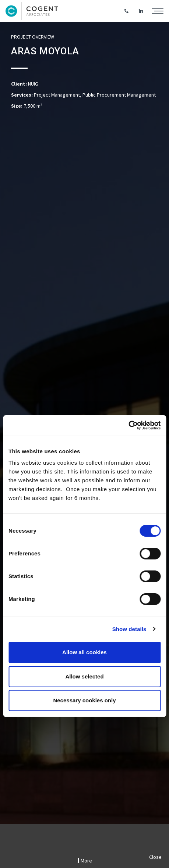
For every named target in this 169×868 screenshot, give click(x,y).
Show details (129, 629)
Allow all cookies (84, 652)
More (85, 861)
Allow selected (84, 676)
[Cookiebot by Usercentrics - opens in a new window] (128, 425)
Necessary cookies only (84, 700)
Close (155, 857)
